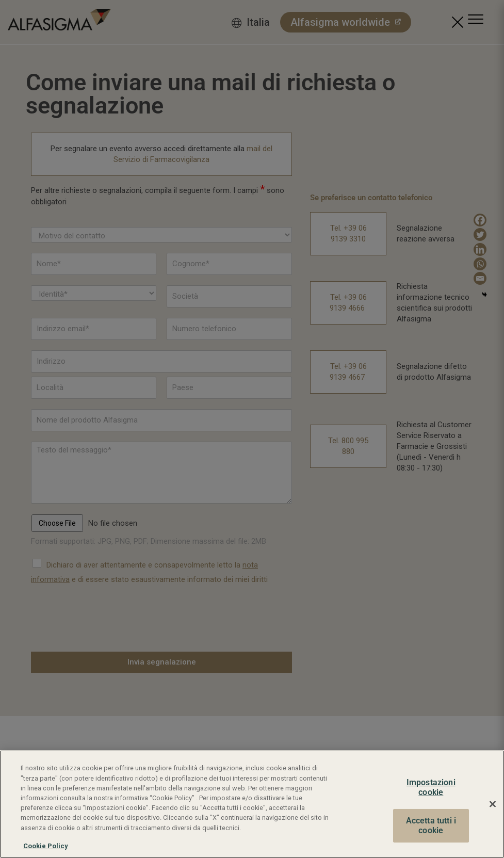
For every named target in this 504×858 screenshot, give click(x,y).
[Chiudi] (493, 804)
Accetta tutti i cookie (431, 826)
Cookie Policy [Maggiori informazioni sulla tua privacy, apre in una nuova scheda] (45, 846)
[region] (252, 804)
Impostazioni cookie (431, 788)
